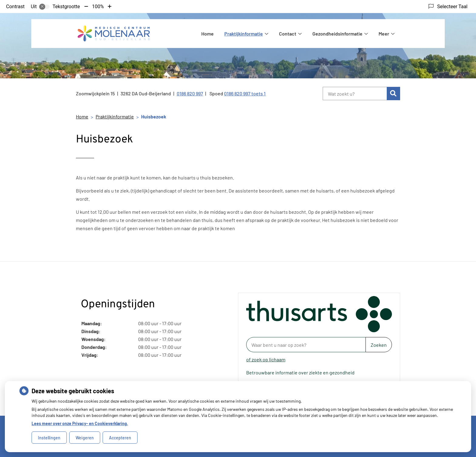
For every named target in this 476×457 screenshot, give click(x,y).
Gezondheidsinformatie (337, 34)
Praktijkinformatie (244, 34)
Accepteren (120, 438)
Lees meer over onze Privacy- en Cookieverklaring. (80, 423)
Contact (288, 34)
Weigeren (85, 438)
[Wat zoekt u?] (355, 94)
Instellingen (49, 438)
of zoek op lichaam (266, 359)
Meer (384, 34)
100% (98, 7)
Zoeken (379, 345)
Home (207, 34)
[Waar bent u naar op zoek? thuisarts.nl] (306, 345)
